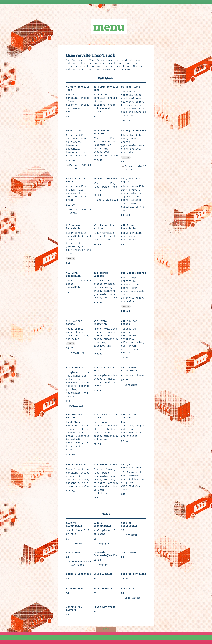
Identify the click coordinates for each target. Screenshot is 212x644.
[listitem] (78, 167)
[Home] (106, 629)
